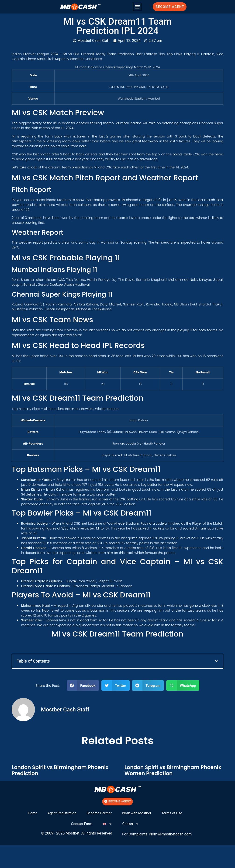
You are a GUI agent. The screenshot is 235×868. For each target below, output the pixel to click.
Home (32, 813)
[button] (137, 7)
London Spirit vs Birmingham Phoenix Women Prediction (173, 770)
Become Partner (99, 813)
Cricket (131, 824)
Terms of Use (172, 813)
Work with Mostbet (137, 813)
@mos (164, 834)
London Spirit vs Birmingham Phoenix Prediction (60, 770)
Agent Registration (62, 813)
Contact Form (81, 824)
